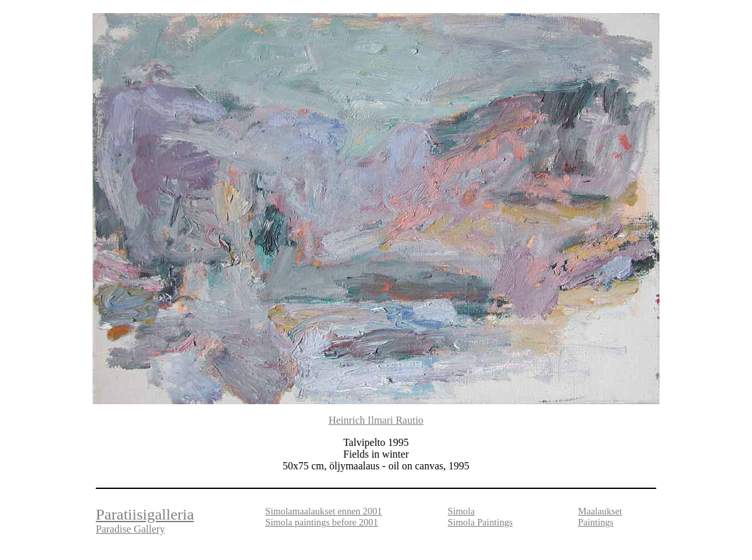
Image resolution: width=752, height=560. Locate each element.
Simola (461, 511)
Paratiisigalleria (145, 514)
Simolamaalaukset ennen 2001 (324, 511)
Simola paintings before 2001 (322, 522)
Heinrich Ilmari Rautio (376, 420)
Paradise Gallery (130, 529)
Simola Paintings (480, 522)
